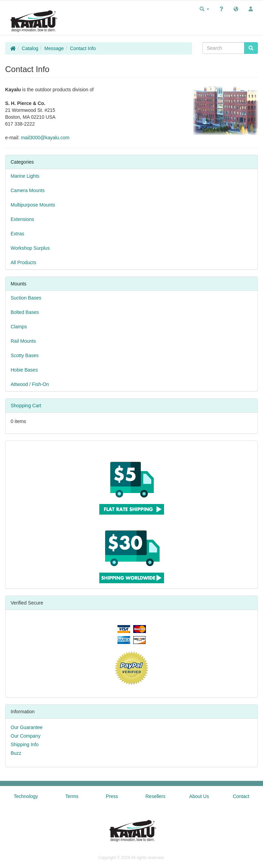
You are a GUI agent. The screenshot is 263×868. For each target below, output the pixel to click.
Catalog (30, 48)
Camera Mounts (28, 190)
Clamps (19, 327)
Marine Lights (25, 176)
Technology (26, 796)
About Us (199, 796)
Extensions (22, 219)
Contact (241, 796)
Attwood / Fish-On (30, 384)
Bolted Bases (25, 312)
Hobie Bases (24, 370)
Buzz (16, 753)
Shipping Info (25, 744)
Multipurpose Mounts (33, 205)
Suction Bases (26, 298)
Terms (72, 796)
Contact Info (83, 48)
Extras (17, 234)
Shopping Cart (26, 406)
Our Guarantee (27, 727)
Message (54, 48)
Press (112, 796)
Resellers (155, 796)
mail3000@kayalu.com (45, 138)
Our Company (26, 736)
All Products (23, 262)
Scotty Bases (25, 355)
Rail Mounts (23, 341)
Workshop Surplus (30, 248)
